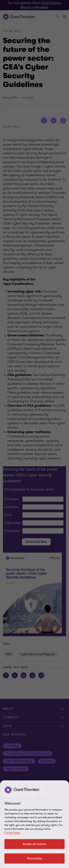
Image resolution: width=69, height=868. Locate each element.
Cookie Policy (12, 833)
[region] (34, 824)
